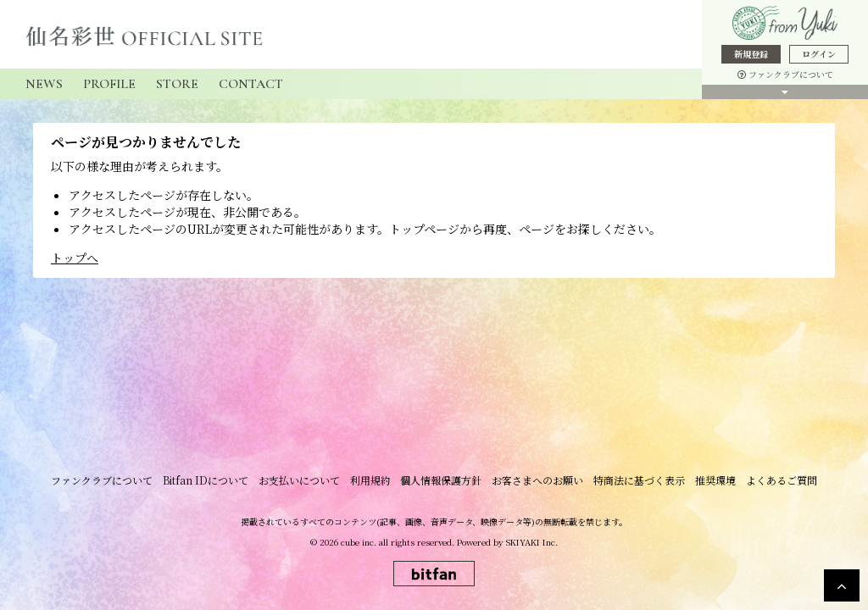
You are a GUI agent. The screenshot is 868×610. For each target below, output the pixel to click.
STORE (177, 84)
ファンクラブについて (785, 74)
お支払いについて (302, 483)
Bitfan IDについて (210, 483)
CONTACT (251, 84)
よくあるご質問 (775, 483)
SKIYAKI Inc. (532, 545)
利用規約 (371, 483)
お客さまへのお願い (536, 483)
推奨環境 (710, 483)
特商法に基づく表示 (636, 483)
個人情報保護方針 (441, 483)
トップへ (75, 258)
